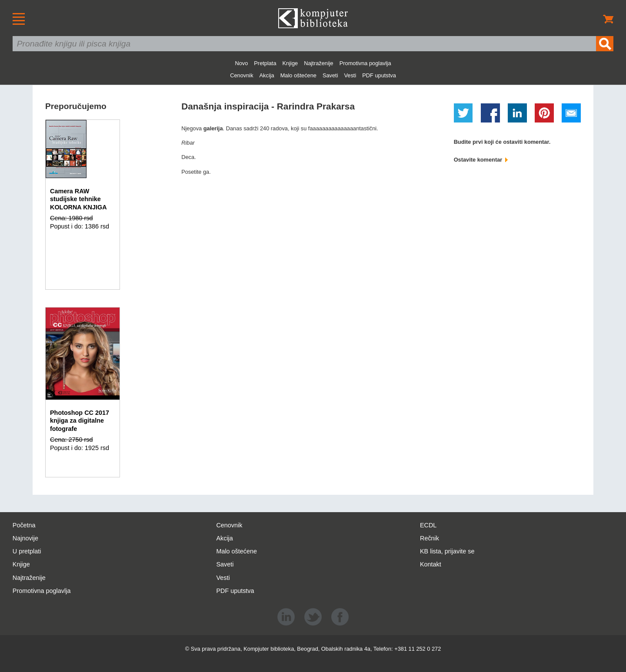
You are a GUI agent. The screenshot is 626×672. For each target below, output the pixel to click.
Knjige (290, 63)
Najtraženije (319, 63)
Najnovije (25, 538)
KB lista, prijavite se (447, 551)
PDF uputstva (379, 75)
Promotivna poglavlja (365, 63)
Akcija (267, 75)
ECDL (428, 525)
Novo (241, 63)
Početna (24, 525)
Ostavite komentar (481, 160)
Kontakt (431, 564)
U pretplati (27, 551)
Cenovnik (241, 75)
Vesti (350, 75)
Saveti (330, 75)
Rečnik (430, 538)
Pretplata (265, 63)
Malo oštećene (298, 75)
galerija (213, 128)
